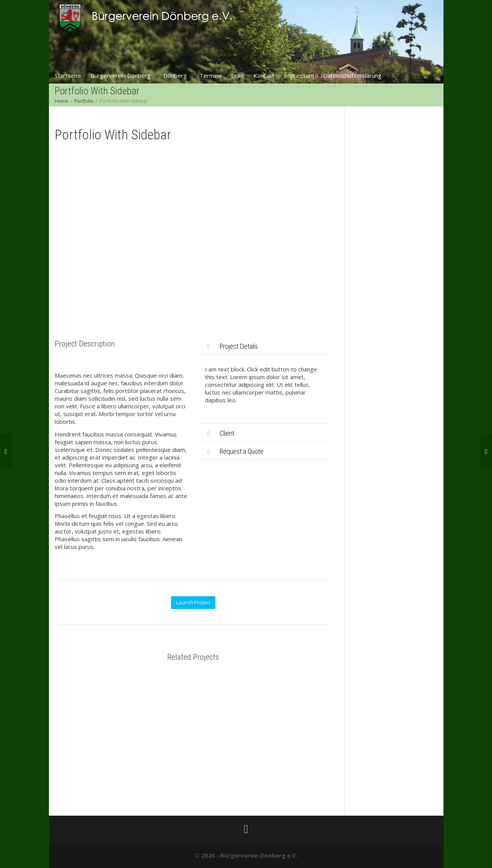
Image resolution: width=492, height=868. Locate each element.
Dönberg (176, 75)
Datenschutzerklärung (352, 75)
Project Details (239, 346)
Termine (211, 75)
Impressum (299, 75)
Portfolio (84, 101)
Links (238, 75)
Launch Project (193, 602)
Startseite (68, 75)
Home (61, 101)
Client (227, 433)
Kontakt (264, 75)
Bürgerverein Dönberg (121, 75)
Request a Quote (242, 451)
